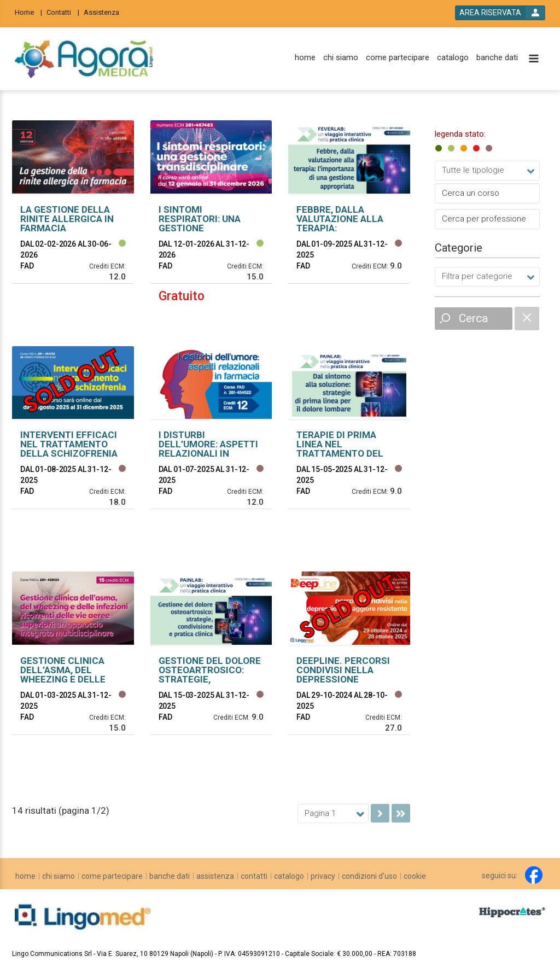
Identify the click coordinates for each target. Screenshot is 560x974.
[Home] (28, 12)
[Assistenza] (105, 12)
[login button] (500, 13)
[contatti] (254, 876)
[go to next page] (380, 813)
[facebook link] (534, 875)
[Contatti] (63, 12)
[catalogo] (453, 58)
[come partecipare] (398, 58)
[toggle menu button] (534, 59)
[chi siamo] (341, 58)
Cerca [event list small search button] (473, 318)
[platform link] (84, 59)
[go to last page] (401, 813)
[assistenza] (215, 876)
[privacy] (323, 876)
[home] (305, 58)
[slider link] (512, 912)
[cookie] (415, 876)
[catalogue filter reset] (527, 319)
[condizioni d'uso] (369, 876)
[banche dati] (497, 58)
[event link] (73, 225)
